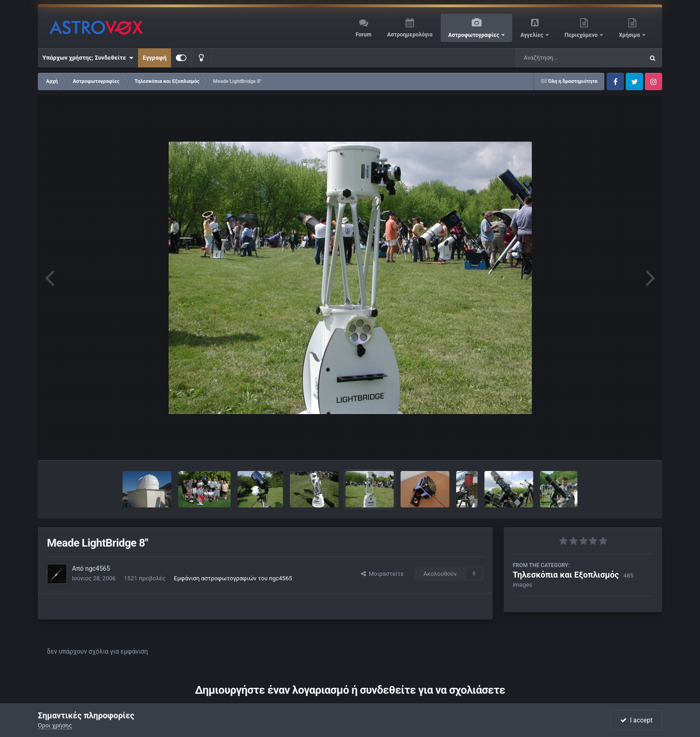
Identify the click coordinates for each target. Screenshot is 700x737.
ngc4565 (98, 568)
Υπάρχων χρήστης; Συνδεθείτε (88, 58)
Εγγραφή (154, 58)
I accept (636, 720)
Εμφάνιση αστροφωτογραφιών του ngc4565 (233, 578)
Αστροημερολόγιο (409, 35)
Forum (363, 35)
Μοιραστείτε (382, 574)
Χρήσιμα (630, 35)
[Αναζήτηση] (561, 58)
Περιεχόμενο (582, 35)
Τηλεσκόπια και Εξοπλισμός (566, 575)
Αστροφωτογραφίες (475, 35)
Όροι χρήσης (55, 725)
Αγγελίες (533, 35)
